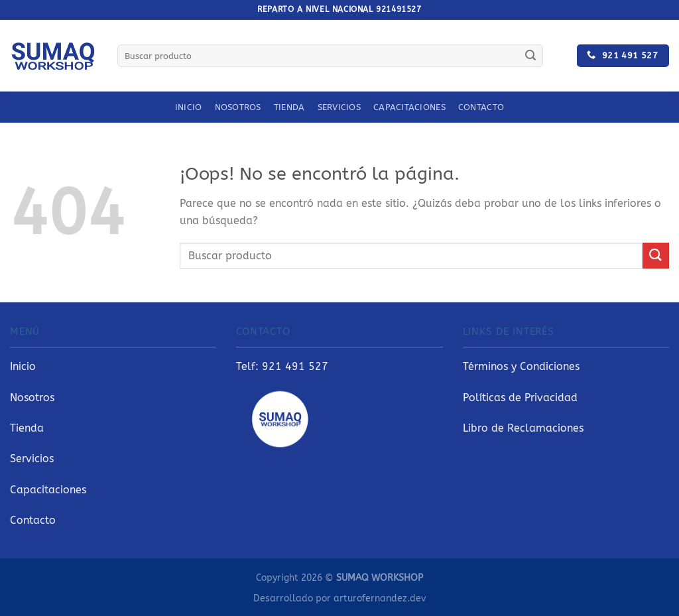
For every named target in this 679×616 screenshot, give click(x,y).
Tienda (289, 107)
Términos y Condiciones (521, 366)
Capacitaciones (409, 107)
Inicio (189, 107)
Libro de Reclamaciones (523, 428)
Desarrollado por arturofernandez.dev (339, 598)
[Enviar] (530, 56)
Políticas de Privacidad (520, 398)
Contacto (481, 107)
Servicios (339, 107)
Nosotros (238, 107)
